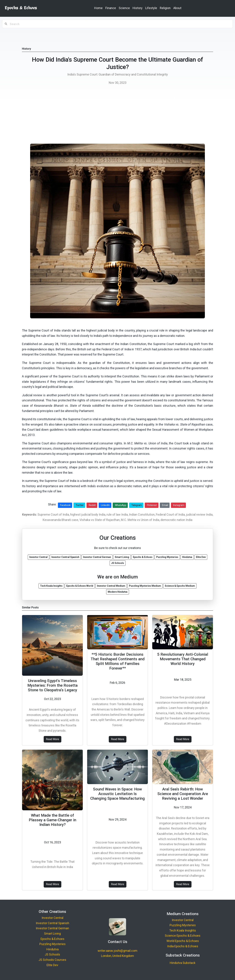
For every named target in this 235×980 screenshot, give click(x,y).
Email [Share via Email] (165, 505)
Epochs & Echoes (52, 939)
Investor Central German (52, 928)
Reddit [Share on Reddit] (92, 505)
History (138, 8)
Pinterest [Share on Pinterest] (152, 505)
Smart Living (52, 934)
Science (124, 8)
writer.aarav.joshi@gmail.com (117, 951)
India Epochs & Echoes (183, 946)
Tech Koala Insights (183, 930)
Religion (165, 8)
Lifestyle (151, 8)
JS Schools (52, 954)
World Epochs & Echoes (183, 941)
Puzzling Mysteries (52, 944)
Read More (52, 739)
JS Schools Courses (52, 960)
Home (98, 8)
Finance (111, 8)
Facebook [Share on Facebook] (65, 505)
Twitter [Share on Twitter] (80, 505)
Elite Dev (52, 965)
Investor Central (52, 918)
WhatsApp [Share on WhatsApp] (121, 505)
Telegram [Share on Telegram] (137, 505)
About (177, 8)
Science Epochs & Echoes (183, 936)
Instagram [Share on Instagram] (179, 505)
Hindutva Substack (183, 963)
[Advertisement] (117, 115)
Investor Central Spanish (52, 923)
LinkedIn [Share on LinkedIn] (105, 505)
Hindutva (52, 949)
